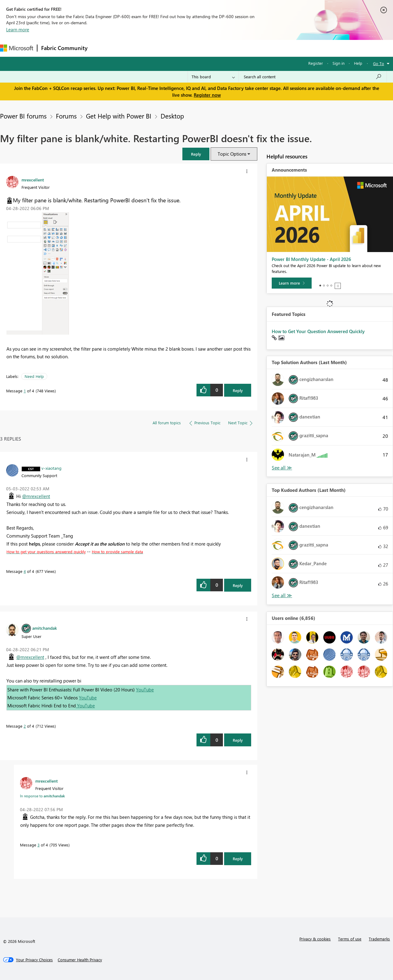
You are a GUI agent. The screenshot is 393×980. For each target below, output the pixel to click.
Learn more (18, 29)
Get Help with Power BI (119, 116)
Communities (181, 48)
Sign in (339, 63)
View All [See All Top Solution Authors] (282, 468)
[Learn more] (292, 283)
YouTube (145, 690)
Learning (232, 48)
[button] (196, 154)
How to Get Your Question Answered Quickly (318, 331)
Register (316, 63)
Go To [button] (379, 63)
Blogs (208, 48)
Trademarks (379, 939)
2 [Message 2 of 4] (25, 726)
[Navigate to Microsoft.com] (17, 48)
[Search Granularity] (213, 77)
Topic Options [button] (232, 154)
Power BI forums (23, 116)
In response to (42, 796)
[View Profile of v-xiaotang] (51, 468)
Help (358, 63)
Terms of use (350, 939)
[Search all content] (313, 77)
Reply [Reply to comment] (238, 585)
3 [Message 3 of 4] (39, 845)
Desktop (172, 116)
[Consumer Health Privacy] (80, 960)
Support (258, 48)
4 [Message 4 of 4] (25, 571)
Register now (207, 95)
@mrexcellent (36, 496)
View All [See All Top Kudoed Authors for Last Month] (282, 595)
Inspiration (128, 48)
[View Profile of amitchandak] (45, 628)
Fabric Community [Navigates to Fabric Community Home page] (64, 48)
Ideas (154, 48)
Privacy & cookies (315, 939)
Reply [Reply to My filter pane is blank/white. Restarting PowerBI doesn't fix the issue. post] (238, 390)
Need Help (34, 376)
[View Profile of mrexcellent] (33, 180)
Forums (101, 48)
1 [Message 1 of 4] (25, 391)
